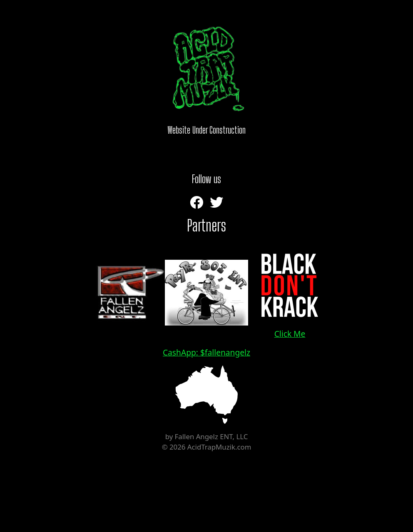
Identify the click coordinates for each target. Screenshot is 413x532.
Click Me (290, 292)
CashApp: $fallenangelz (206, 352)
